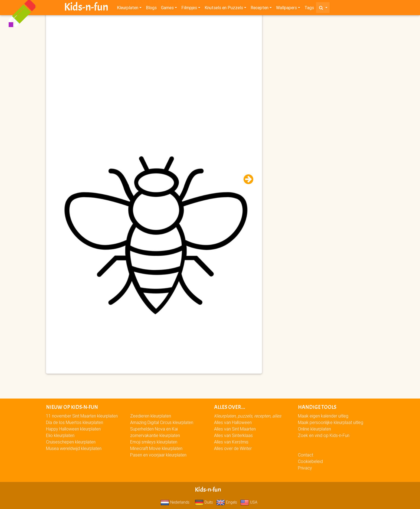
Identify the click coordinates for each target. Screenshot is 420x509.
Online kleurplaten (314, 429)
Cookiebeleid (310, 461)
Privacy (305, 468)
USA (249, 502)
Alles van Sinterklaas (233, 435)
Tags (309, 9)
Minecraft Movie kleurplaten (156, 448)
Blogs (151, 9)
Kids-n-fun (86, 8)
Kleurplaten (128, 9)
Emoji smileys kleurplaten (154, 442)
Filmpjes (189, 9)
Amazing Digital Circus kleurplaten (162, 422)
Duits (204, 502)
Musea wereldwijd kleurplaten (74, 448)
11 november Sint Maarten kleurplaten (82, 416)
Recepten (260, 9)
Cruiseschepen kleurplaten (71, 442)
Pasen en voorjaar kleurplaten (158, 455)
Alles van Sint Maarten (235, 429)
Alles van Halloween (233, 422)
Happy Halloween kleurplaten (73, 429)
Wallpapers (286, 9)
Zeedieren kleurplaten (151, 416)
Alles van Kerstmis (231, 442)
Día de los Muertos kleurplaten (75, 422)
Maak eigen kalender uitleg (323, 416)
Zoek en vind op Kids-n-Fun (324, 435)
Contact (306, 455)
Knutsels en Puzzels (224, 9)
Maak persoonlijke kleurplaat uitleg (331, 422)
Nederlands (175, 502)
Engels (227, 502)
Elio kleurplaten (60, 435)
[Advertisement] (154, 54)
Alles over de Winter (233, 448)
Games (167, 9)
